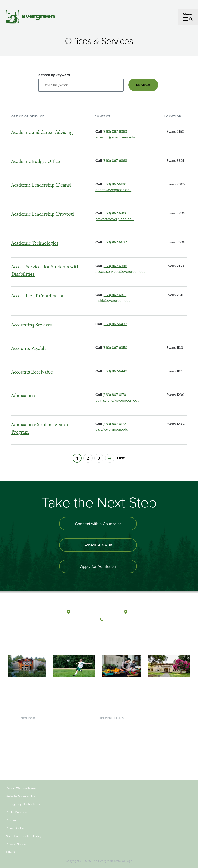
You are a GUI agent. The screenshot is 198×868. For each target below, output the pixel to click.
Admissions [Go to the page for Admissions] (23, 396)
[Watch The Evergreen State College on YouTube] (114, 630)
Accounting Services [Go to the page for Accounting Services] (32, 325)
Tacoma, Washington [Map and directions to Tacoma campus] (147, 612)
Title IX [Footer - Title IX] (10, 852)
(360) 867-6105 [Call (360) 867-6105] (115, 295)
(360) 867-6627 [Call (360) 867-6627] (115, 242)
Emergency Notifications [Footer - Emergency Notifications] (23, 804)
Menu (187, 14)
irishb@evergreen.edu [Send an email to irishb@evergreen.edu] (113, 300)
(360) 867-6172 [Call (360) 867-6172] (114, 424)
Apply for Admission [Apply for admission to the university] (98, 566)
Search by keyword (54, 75)
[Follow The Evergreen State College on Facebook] (104, 630)
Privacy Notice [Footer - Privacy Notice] (16, 844)
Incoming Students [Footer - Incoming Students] (34, 732)
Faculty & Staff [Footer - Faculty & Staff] (31, 747)
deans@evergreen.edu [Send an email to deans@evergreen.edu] (113, 190)
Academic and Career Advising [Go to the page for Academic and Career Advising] (42, 132)
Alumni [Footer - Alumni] (25, 762)
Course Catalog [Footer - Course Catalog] (111, 747)
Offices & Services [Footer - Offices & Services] (113, 740)
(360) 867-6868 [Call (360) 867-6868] (115, 160)
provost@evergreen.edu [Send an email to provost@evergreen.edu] (115, 219)
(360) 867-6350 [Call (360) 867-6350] (115, 347)
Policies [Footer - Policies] (11, 820)
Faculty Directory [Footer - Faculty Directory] (112, 732)
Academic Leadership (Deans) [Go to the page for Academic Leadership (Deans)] (41, 185)
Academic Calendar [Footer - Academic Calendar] (114, 754)
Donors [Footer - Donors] (25, 754)
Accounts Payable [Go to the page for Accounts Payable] (29, 348)
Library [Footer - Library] (104, 725)
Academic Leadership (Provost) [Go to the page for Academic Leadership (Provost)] (43, 214)
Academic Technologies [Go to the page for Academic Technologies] (35, 243)
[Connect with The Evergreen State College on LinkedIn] (132, 630)
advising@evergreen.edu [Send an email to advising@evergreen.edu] (115, 137)
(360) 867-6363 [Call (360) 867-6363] (115, 131)
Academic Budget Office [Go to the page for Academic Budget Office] (35, 161)
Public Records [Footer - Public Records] (16, 812)
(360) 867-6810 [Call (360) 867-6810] (115, 184)
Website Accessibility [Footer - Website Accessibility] (20, 796)
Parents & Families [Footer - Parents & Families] (34, 740)
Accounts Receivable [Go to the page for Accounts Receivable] (32, 372)
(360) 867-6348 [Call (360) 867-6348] (115, 266)
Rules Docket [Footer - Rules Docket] (15, 828)
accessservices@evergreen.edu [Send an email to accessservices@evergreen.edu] (120, 271)
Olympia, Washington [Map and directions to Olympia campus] (90, 612)
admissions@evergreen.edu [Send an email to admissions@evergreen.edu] (117, 400)
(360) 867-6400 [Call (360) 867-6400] (115, 213)
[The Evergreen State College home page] (25, 617)
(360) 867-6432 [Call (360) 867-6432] (115, 324)
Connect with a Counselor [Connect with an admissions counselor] (98, 524)
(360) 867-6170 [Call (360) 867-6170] (114, 395)
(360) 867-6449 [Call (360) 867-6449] (115, 371)
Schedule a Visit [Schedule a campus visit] (98, 545)
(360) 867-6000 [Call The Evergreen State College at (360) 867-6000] (118, 620)
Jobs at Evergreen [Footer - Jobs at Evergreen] (113, 769)
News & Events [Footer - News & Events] (110, 762)
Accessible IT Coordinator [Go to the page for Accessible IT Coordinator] (37, 296)
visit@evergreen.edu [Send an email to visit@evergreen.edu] (112, 429)
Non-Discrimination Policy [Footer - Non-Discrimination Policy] (24, 836)
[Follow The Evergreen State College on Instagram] (123, 630)
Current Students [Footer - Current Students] (33, 725)
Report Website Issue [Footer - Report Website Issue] (21, 788)
